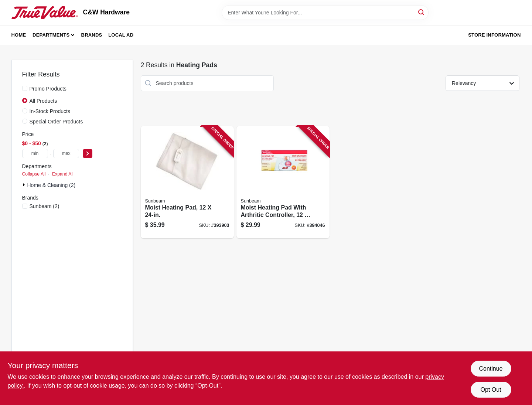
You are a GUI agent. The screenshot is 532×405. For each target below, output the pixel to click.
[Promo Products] (25, 88)
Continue (491, 369)
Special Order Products (56, 122)
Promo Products (48, 89)
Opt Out (491, 390)
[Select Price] (88, 154)
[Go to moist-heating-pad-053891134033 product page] (187, 182)
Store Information (494, 35)
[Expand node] (25, 185)
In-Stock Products (50, 111)
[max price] (66, 154)
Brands (92, 35)
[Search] (422, 12)
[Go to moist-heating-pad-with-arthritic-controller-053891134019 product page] (283, 182)
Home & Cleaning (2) (52, 185)
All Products (43, 101)
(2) (45, 206)
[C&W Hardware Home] (45, 13)
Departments (51, 35)
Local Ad (121, 35)
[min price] (35, 154)
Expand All (63, 174)
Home (19, 35)
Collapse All (34, 174)
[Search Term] (325, 13)
